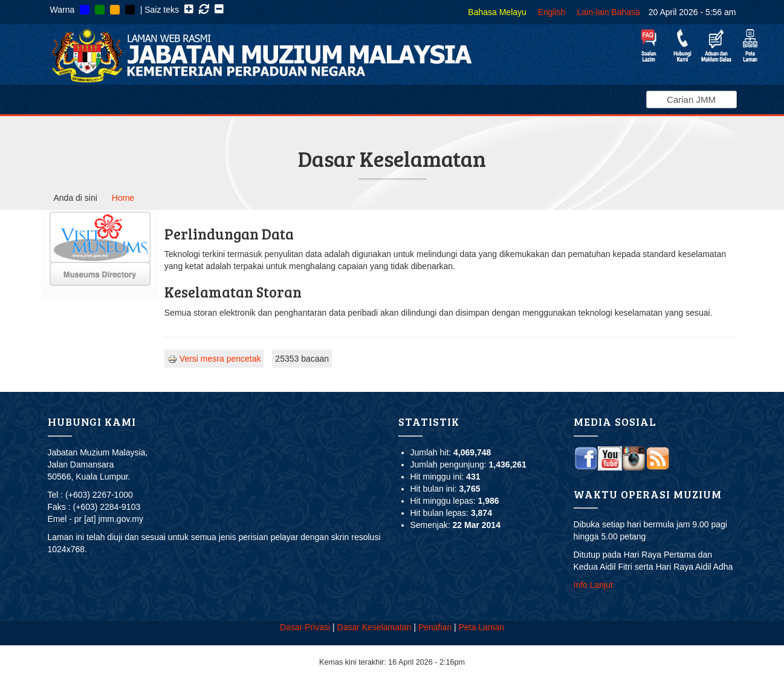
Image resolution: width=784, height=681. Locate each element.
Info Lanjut (593, 585)
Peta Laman (482, 627)
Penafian (435, 627)
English (552, 12)
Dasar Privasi (305, 627)
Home (123, 198)
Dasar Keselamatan (374, 627)
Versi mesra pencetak (214, 359)
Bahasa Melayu (497, 12)
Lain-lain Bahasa (609, 12)
